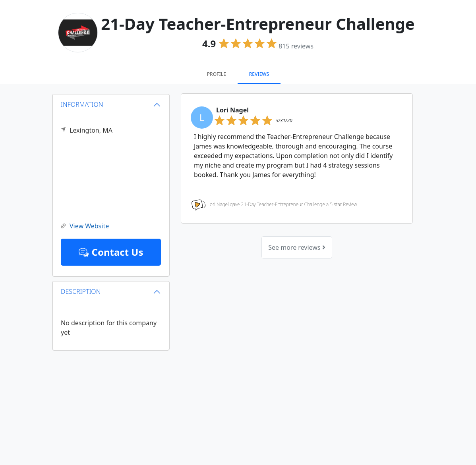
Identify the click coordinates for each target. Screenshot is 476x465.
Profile (217, 74)
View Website (85, 226)
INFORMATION (82, 104)
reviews (296, 46)
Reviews (259, 74)
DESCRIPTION (81, 291)
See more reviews (297, 247)
